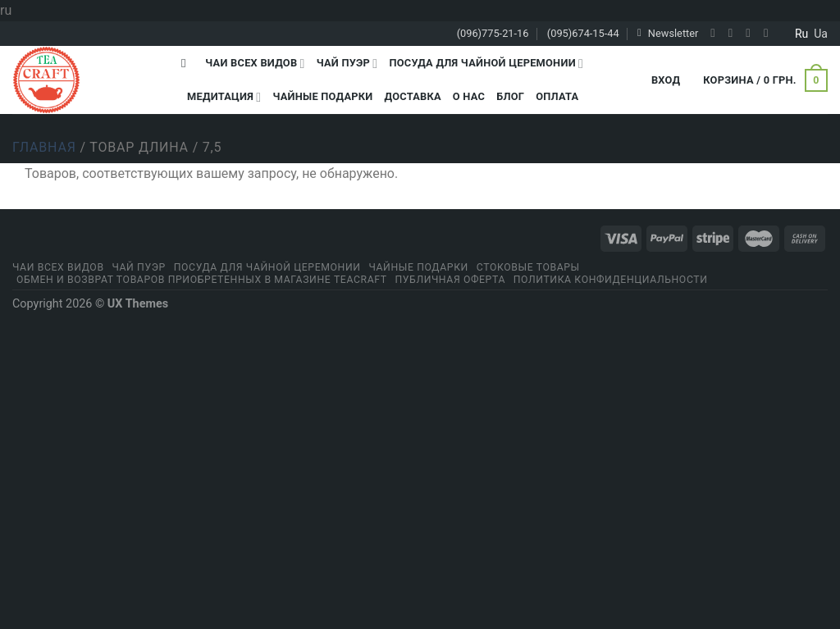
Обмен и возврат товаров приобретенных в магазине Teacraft (202, 280)
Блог (510, 96)
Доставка (412, 96)
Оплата (557, 96)
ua (821, 34)
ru (801, 34)
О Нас (469, 96)
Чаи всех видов (255, 64)
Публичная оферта (450, 280)
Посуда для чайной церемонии (486, 64)
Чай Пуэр (347, 64)
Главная (44, 147)
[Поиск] (187, 63)
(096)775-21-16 (493, 33)
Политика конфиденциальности (611, 280)
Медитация (224, 97)
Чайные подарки (322, 96)
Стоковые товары (528, 267)
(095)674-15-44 (583, 33)
